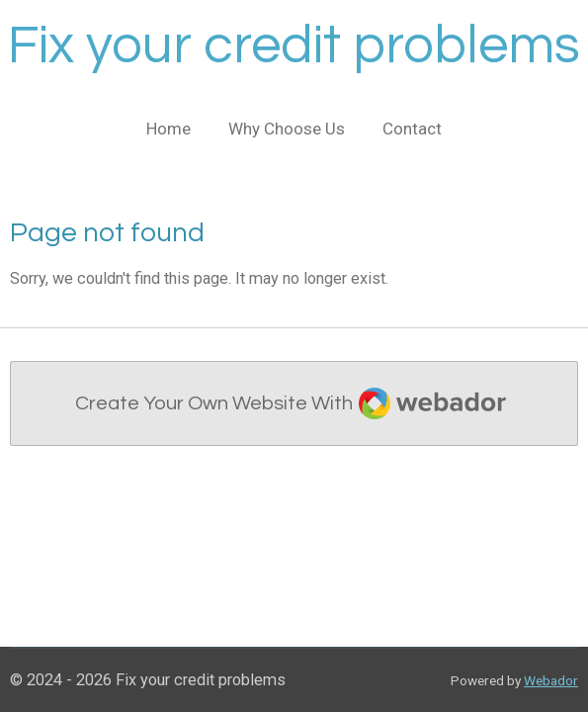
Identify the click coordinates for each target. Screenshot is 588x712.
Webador (551, 680)
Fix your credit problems (294, 46)
